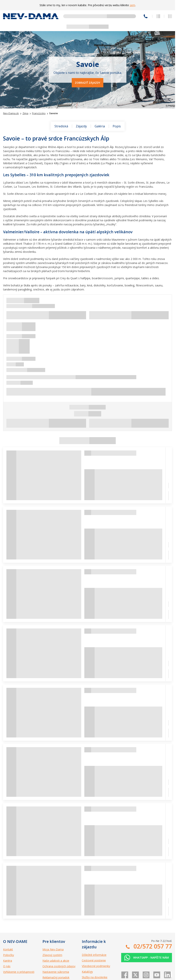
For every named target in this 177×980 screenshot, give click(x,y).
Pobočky (9, 955)
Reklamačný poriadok (56, 977)
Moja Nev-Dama (53, 949)
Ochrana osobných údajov (59, 966)
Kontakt (8, 949)
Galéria (100, 126)
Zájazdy (81, 126)
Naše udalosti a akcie (56, 961)
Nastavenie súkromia (56, 972)
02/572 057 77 (146, 16)
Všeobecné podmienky (96, 966)
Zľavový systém (52, 955)
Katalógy (87, 972)
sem (132, 5)
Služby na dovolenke (95, 977)
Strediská (61, 126)
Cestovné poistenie (94, 960)
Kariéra (8, 961)
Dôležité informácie (94, 955)
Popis (117, 126)
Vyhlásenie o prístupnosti (19, 972)
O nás (7, 966)
